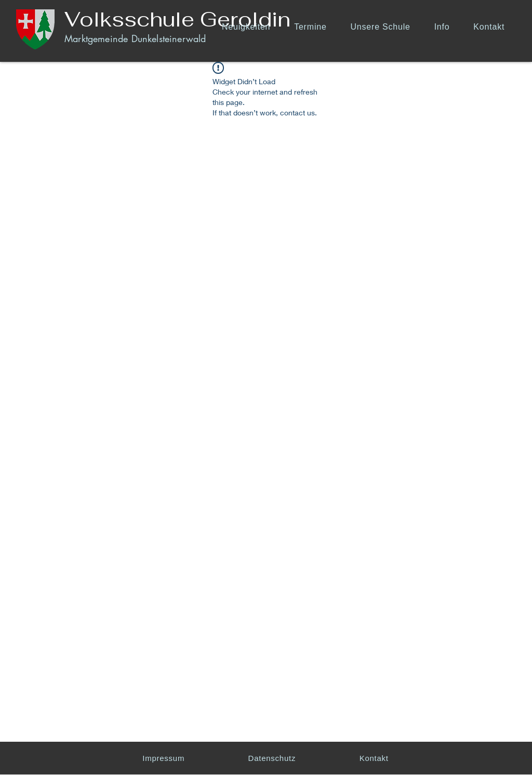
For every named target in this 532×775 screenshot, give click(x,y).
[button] (384, 27)
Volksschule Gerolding (184, 19)
